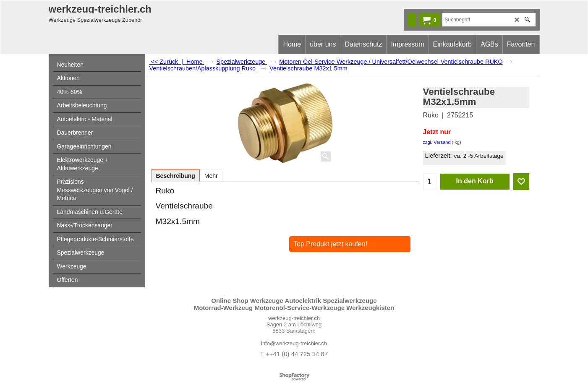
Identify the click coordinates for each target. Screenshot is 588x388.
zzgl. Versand (437, 142)
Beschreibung (176, 176)
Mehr (211, 176)
